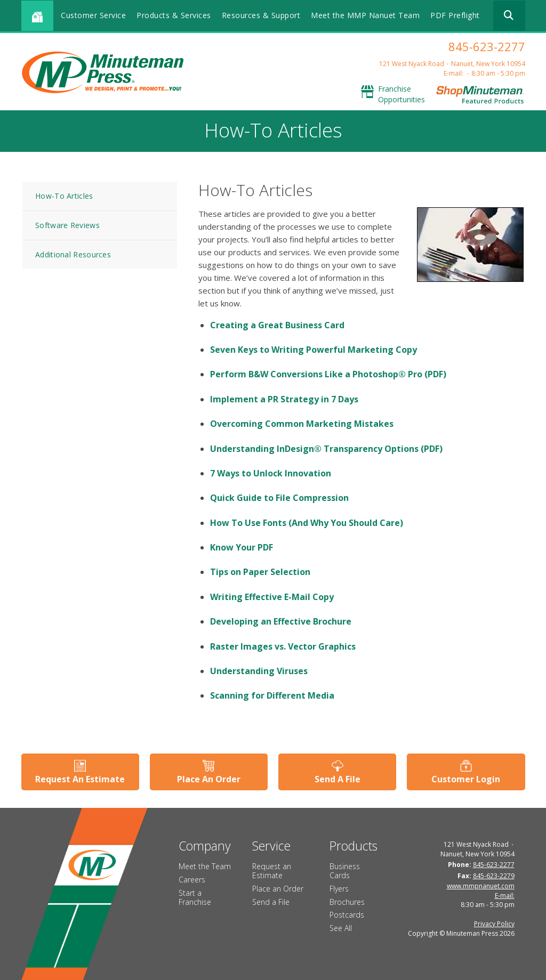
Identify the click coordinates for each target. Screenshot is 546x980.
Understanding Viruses (259, 671)
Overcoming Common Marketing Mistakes (302, 424)
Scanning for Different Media (272, 695)
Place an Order (278, 889)
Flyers (339, 889)
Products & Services (174, 15)
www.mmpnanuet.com (481, 886)
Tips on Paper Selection (260, 572)
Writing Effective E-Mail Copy (272, 597)
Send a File (271, 902)
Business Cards (345, 871)
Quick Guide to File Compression (279, 498)
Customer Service (93, 15)
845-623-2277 (487, 46)
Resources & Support (261, 15)
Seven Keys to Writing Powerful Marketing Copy (314, 350)
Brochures (347, 902)
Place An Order (209, 779)
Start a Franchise (195, 897)
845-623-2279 (494, 876)
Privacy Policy (494, 924)
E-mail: (453, 73)
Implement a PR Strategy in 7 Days (284, 399)
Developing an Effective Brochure (281, 621)
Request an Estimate (272, 871)
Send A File (338, 779)
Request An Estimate (80, 779)
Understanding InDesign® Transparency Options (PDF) (326, 449)
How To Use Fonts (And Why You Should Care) (307, 523)
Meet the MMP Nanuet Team (365, 15)
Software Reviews (67, 225)
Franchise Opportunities (402, 94)
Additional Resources (73, 254)
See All (341, 928)
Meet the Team (205, 866)
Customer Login (466, 779)
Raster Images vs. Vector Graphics (283, 646)
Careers (192, 880)
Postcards (347, 915)
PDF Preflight (455, 15)
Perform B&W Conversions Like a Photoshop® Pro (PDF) (328, 374)
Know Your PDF (242, 547)
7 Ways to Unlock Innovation (271, 473)
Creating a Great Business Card (277, 325)
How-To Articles (64, 196)
